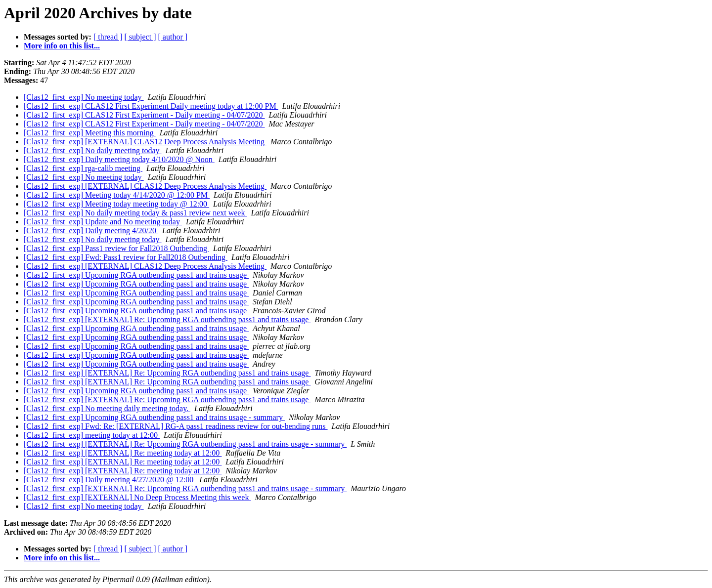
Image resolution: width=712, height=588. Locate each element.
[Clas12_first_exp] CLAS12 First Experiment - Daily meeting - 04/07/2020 (144, 115)
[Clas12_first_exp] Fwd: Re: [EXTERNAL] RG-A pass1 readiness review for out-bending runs (176, 426)
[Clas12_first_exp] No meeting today (84, 97)
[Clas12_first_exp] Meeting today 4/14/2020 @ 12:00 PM (117, 195)
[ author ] (173, 37)
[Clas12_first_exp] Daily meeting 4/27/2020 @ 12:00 (110, 480)
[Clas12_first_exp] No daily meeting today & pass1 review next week (135, 213)
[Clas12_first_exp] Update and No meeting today (103, 222)
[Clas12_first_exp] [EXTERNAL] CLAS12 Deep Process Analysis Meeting (145, 142)
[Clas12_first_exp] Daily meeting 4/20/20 (91, 231)
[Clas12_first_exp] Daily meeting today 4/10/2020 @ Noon (119, 159)
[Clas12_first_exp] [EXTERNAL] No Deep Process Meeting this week (137, 497)
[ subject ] (140, 37)
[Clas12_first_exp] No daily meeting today (93, 150)
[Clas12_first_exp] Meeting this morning (90, 133)
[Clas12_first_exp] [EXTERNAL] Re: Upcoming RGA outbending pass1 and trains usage (167, 319)
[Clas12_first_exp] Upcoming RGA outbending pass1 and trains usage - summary (154, 417)
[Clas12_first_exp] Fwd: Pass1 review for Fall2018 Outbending (126, 257)
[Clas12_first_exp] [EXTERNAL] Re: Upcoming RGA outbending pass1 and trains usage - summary (185, 444)
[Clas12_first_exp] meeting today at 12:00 (92, 435)
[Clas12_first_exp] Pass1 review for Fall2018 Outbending (116, 248)
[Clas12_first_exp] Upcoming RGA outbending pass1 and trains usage (136, 275)
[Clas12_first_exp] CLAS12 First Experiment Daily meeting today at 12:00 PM (151, 106)
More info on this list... (62, 46)
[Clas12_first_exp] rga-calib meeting (83, 168)
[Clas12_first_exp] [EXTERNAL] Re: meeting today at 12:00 (123, 453)
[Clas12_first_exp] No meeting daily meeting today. (107, 408)
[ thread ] (108, 37)
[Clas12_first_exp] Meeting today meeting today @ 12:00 (116, 204)
